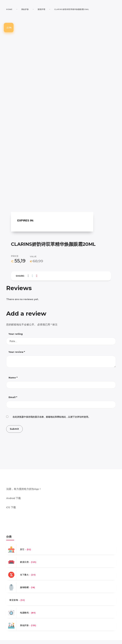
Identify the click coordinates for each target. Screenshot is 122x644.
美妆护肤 (25, 9)
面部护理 (41, 9)
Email (13, 401)
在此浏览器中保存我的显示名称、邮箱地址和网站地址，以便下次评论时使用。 (51, 421)
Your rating (16, 337)
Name (13, 381)
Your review (17, 355)
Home (9, 9)
